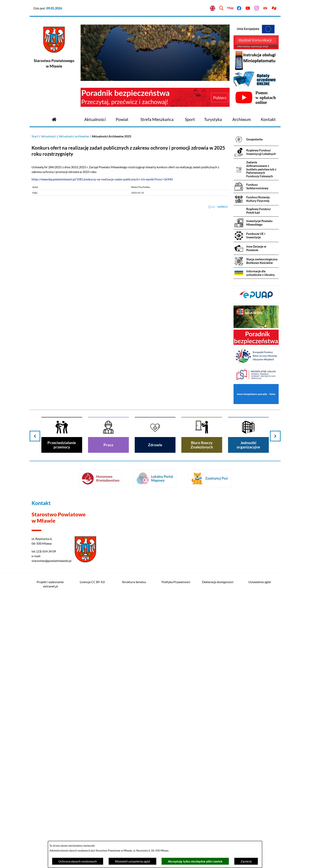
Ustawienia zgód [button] (260, 582)
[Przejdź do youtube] (248, 8)
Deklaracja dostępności (218, 582)
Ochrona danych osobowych (78, 861)
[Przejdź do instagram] (257, 8)
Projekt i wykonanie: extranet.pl (50, 584)
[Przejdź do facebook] (239, 8)
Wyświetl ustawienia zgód (132, 861)
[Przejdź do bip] (230, 8)
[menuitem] (95, 120)
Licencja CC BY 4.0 (92, 582)
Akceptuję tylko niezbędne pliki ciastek (195, 861)
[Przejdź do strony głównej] (54, 119)
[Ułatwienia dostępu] (265, 8)
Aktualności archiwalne (74, 136)
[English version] (213, 8)
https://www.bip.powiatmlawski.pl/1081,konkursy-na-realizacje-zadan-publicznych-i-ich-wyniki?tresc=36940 (102, 179)
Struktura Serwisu (134, 582)
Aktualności (49, 136)
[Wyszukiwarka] (221, 8)
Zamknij (246, 861)
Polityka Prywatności (176, 582)
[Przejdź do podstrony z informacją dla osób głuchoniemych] (274, 8)
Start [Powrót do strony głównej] (35, 136)
